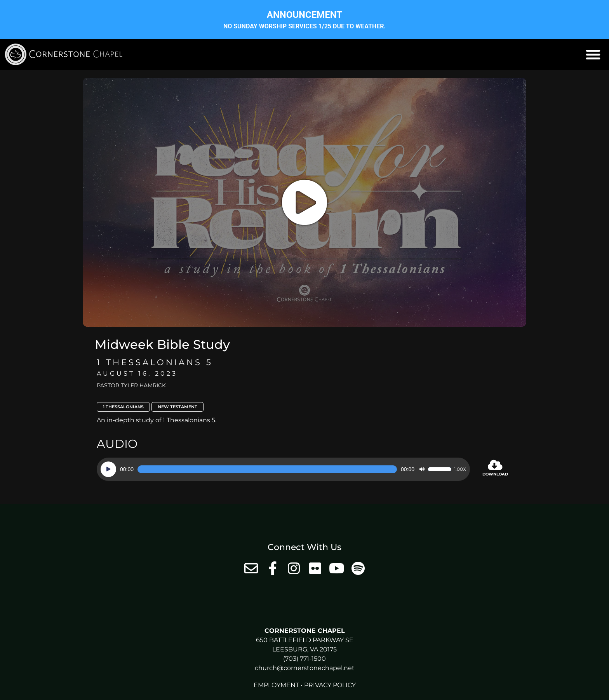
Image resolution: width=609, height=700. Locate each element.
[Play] (108, 469)
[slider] (267, 469)
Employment (276, 685)
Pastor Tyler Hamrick (131, 385)
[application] (283, 469)
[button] (593, 54)
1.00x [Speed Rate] (460, 469)
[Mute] (422, 469)
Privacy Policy (330, 685)
